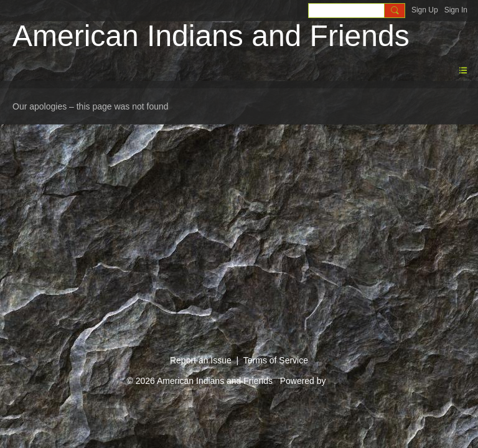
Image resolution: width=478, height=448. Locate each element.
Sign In (456, 10)
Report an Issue (201, 360)
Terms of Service (276, 360)
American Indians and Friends (211, 36)
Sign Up (425, 10)
